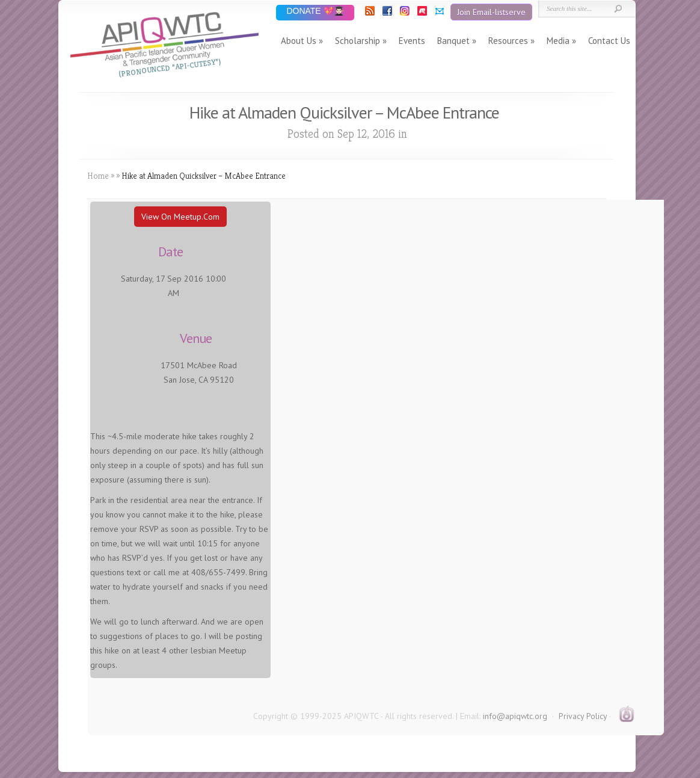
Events (412, 41)
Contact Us (609, 41)
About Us (299, 41)
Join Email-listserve (491, 12)
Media (558, 41)
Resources (508, 41)
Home (98, 176)
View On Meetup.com (180, 217)
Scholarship (358, 41)
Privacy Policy (583, 716)
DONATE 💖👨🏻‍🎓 (315, 12)
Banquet (453, 41)
